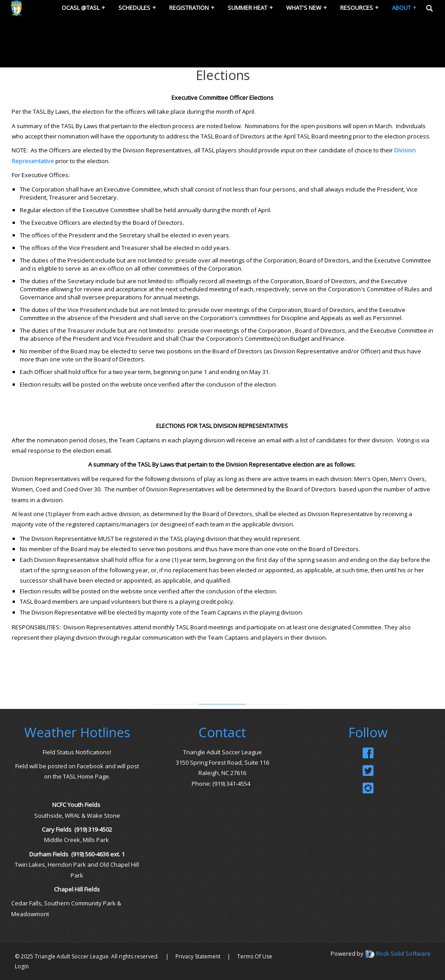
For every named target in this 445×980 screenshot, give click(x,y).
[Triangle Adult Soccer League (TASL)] (16, 8)
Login (22, 966)
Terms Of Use (255, 956)
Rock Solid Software (403, 953)
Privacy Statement (198, 956)
